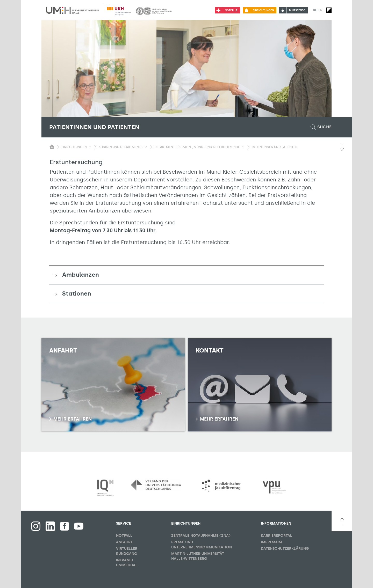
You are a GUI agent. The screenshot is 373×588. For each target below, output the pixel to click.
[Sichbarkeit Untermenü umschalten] (90, 147)
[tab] (187, 275)
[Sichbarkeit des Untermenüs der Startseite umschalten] (52, 147)
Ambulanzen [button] (81, 275)
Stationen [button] (77, 293)
